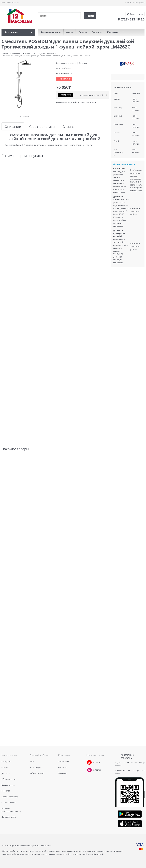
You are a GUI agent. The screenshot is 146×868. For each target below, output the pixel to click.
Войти (128, 3)
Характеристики (42, 127)
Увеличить (24, 116)
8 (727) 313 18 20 (124, 763)
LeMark (73, 63)
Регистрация (139, 3)
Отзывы (69, 127)
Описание (13, 127)
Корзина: (136, 14)
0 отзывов (83, 63)
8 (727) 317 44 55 (125, 770)
